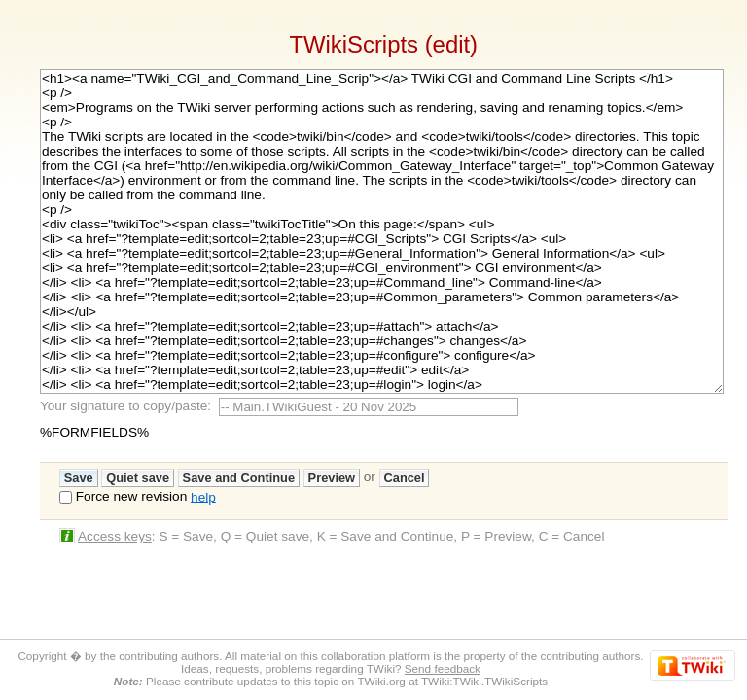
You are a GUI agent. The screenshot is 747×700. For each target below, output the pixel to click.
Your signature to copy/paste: (129, 406)
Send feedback (443, 668)
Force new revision (131, 496)
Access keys (115, 536)
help (203, 496)
